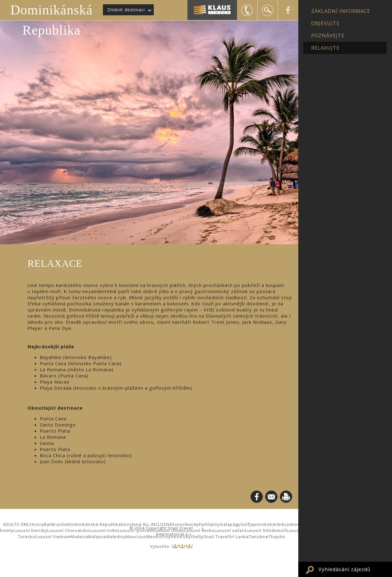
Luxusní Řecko (199, 530)
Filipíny (212, 524)
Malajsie (97, 537)
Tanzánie (259, 537)
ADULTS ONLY (17, 524)
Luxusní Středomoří (266, 530)
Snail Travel (216, 537)
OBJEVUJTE (325, 23)
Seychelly (193, 537)
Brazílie (60, 524)
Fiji (202, 524)
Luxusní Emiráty (30, 530)
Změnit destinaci (126, 10)
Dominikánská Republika (52, 20)
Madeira (79, 537)
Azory (38, 524)
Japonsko (260, 524)
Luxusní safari (230, 530)
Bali (48, 524)
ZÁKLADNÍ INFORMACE (341, 11)
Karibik (277, 524)
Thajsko (277, 537)
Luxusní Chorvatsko (68, 530)
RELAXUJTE (325, 48)
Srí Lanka (239, 537)
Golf (245, 524)
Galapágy (230, 524)
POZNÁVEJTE (328, 36)
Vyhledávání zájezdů (345, 569)
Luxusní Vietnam (53, 537)
